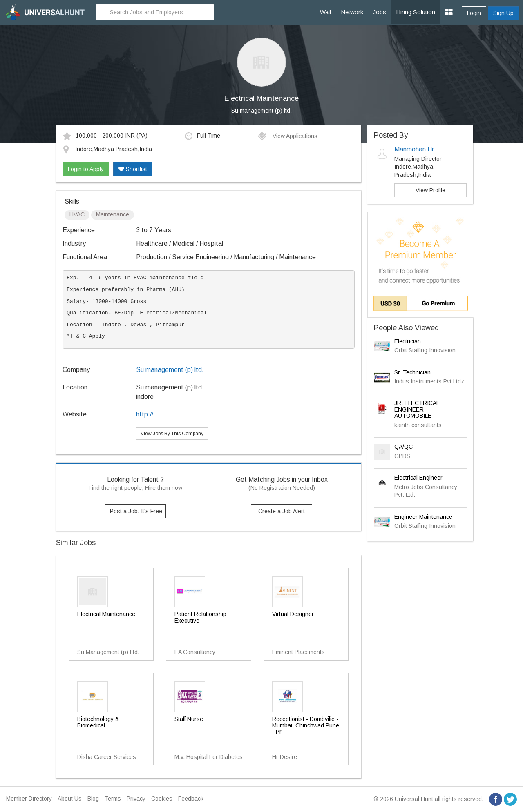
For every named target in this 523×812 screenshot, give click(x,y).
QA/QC (403, 447)
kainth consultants (418, 425)
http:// (145, 414)
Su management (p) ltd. (261, 111)
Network (352, 12)
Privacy (136, 799)
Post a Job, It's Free (136, 511)
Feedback (191, 799)
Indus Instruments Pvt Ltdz (429, 381)
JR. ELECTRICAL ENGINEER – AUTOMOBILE (417, 409)
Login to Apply (86, 169)
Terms (113, 799)
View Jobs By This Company (172, 434)
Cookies (162, 799)
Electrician (408, 341)
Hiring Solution (416, 12)
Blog (93, 799)
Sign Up (503, 13)
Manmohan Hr (414, 149)
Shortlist (133, 169)
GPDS (402, 456)
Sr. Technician (412, 372)
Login (474, 13)
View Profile (430, 190)
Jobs (380, 12)
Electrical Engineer (418, 478)
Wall (325, 12)
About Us (70, 799)
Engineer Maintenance (423, 517)
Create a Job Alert (282, 511)
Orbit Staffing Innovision (425, 350)
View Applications (287, 136)
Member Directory (29, 799)
